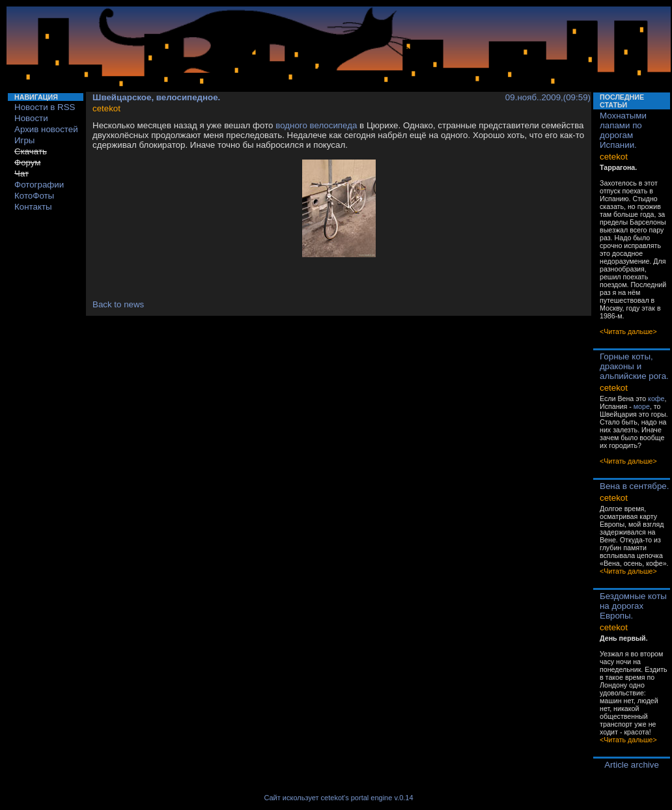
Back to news (118, 304)
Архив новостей (46, 129)
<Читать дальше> (628, 331)
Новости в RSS (45, 107)
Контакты (33, 207)
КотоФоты (34, 196)
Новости (31, 118)
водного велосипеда (316, 125)
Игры (24, 140)
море (642, 406)
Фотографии (39, 185)
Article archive (632, 765)
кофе (656, 398)
